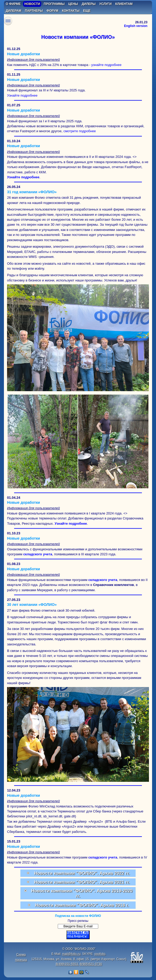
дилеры (89, 4)
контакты (71, 11)
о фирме (13, 4)
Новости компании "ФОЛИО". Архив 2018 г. (78, 906)
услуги (105, 4)
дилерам (13, 11)
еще (87, 11)
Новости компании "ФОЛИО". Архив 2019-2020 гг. (78, 893)
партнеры (34, 11)
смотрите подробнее (80, 131)
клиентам (124, 4)
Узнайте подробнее (22, 95)
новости (32, 4)
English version (136, 26)
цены (73, 4)
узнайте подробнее (106, 65)
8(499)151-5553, (67, 964)
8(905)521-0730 (91, 964)
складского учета (38, 554)
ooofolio (100, 954)
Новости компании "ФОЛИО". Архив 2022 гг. (78, 874)
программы (54, 4)
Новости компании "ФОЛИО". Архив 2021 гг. (78, 882)
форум (52, 11)
